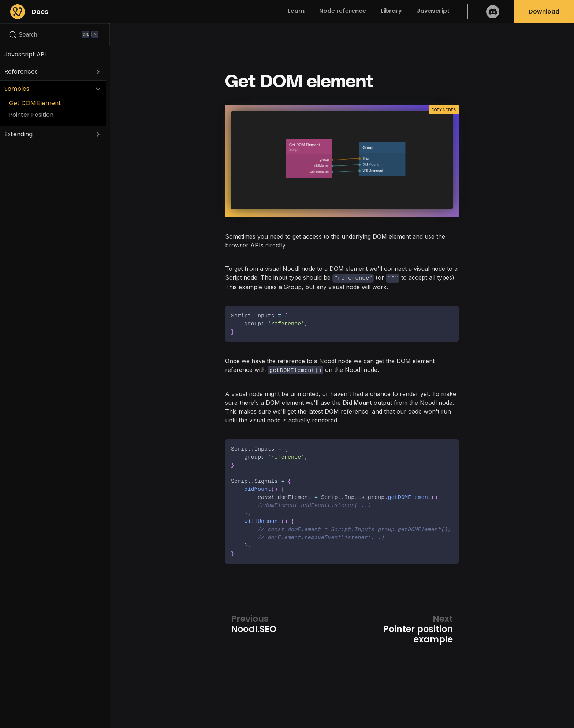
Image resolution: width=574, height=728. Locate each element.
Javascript (433, 11)
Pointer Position (31, 115)
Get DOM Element (35, 103)
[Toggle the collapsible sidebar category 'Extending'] (98, 134)
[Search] (55, 35)
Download (544, 12)
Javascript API (25, 54)
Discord (493, 12)
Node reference (343, 11)
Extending (18, 134)
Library (391, 11)
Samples (17, 89)
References (21, 72)
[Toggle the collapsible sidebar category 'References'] (98, 72)
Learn (296, 11)
